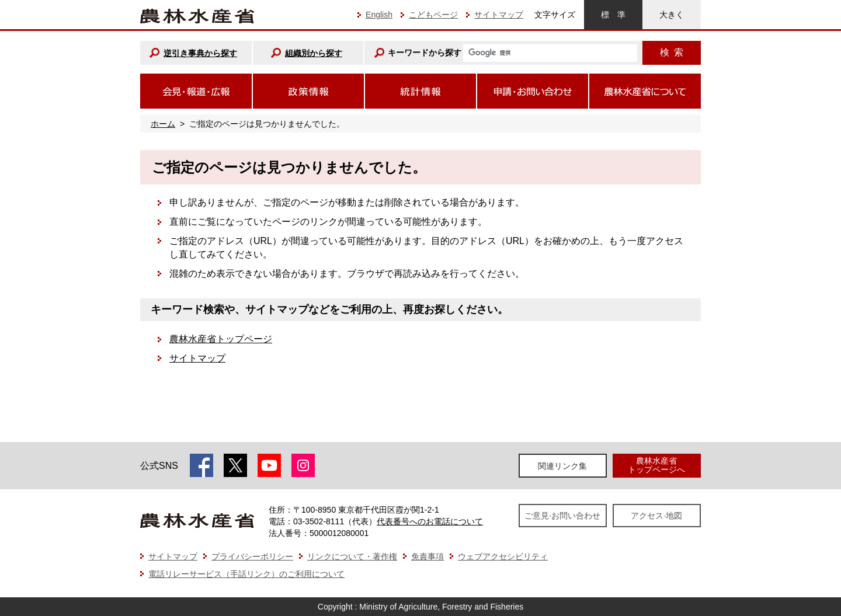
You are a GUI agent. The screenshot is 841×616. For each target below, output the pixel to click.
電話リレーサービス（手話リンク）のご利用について (246, 574)
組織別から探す (314, 53)
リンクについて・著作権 (352, 556)
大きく (672, 15)
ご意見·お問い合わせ (562, 516)
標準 (613, 15)
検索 (672, 52)
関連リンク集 (562, 466)
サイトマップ (499, 15)
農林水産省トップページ (221, 339)
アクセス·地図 (656, 516)
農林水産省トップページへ (656, 465)
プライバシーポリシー (252, 556)
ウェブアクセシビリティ (503, 556)
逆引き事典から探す (200, 53)
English (379, 15)
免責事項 (428, 556)
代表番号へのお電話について (430, 521)
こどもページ (433, 15)
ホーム (163, 124)
